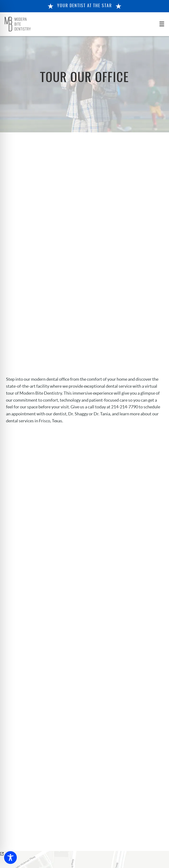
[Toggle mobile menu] (162, 24)
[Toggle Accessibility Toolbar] (10, 858)
